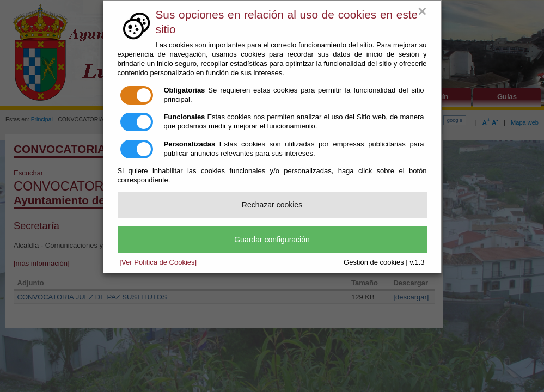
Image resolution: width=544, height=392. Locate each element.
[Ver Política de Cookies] (158, 262)
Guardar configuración (272, 240)
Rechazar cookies (272, 205)
